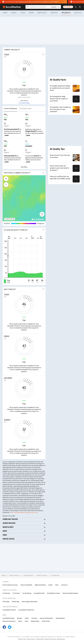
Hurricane (34, 618)
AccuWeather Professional (26, 610)
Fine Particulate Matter (11, 129)
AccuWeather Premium (9, 610)
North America (15, 575)
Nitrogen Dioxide (31, 131)
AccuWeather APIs (39, 593)
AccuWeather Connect (53, 593)
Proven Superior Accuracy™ (10, 585)
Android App (16, 602)
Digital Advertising (40, 585)
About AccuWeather (26, 585)
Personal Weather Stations (70, 593)
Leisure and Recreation (46, 618)
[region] (24, 198)
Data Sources (61, 639)
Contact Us (64, 585)
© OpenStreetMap (10, 219)
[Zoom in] (6, 179)
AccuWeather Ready (8, 618)
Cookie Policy (40, 639)
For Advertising (27, 593)
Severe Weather (60, 618)
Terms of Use (22, 639)
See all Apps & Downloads (30, 602)
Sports (20, 621)
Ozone (36, 156)
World (4, 575)
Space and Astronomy (9, 621)
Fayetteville (55, 575)
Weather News (35, 621)
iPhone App (6, 602)
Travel (26, 621)
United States (28, 575)
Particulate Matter (10, 156)
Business (20, 618)
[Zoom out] (6, 185)
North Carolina (42, 575)
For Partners (16, 593)
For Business (6, 593)
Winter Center (46, 621)
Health (27, 618)
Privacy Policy (31, 639)
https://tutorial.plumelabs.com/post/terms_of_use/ (24, 513)
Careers (50, 585)
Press (57, 585)
